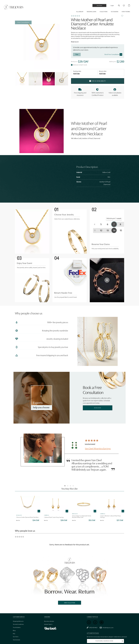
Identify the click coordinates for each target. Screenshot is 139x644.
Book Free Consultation (113, 54)
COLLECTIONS (104, 12)
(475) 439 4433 (92, 628)
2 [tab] (68, 486)
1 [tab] (65, 486)
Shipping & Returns (18, 621)
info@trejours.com (107, 628)
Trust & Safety (17, 627)
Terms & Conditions (18, 624)
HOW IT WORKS (126, 12)
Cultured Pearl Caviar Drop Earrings (54, 517)
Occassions (115, 12)
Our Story (16, 637)
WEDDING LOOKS (91, 12)
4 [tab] (73, 486)
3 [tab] (70, 486)
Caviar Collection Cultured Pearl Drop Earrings (110, 517)
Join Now (99, 5)
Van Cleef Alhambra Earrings (98, 448)
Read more (75, 42)
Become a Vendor (49, 621)
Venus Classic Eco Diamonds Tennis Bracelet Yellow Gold (82, 517)
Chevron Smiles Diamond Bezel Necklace (27, 517)
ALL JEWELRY (80, 12)
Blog (14, 631)
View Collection (70, 603)
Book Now (98, 408)
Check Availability (98, 81)
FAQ (14, 634)
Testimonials (16, 640)
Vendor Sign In (48, 624)
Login (112, 5)
